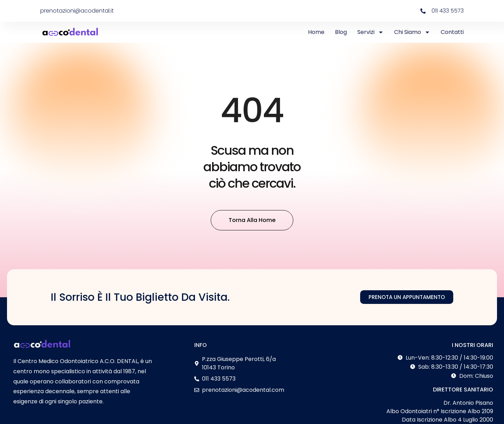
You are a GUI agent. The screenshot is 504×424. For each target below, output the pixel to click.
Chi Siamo (412, 32)
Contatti (452, 32)
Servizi (370, 32)
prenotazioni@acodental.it (77, 11)
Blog (341, 32)
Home (316, 32)
